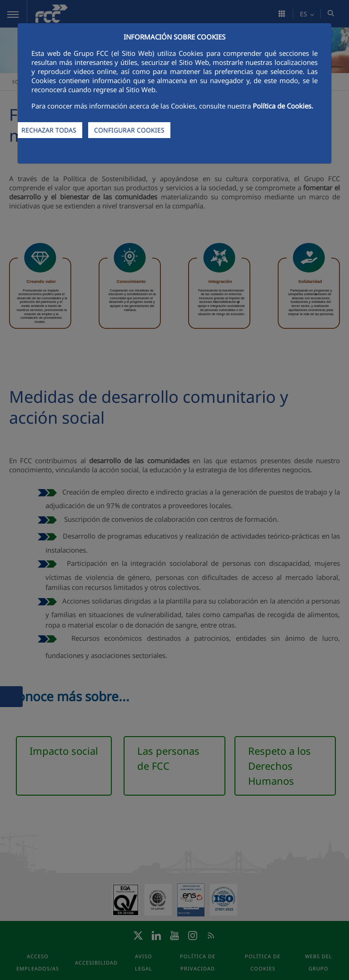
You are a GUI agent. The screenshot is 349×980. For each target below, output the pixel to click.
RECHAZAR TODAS (49, 130)
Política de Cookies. (283, 106)
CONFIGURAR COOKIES (129, 130)
